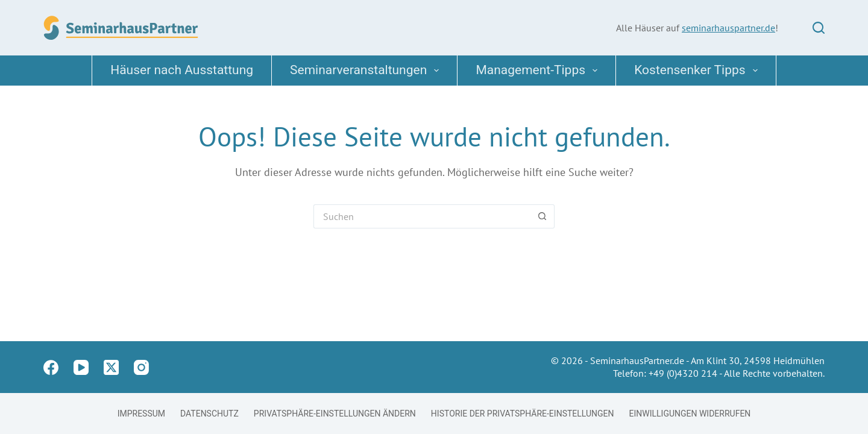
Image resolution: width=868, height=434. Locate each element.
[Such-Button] (542, 216)
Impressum (141, 414)
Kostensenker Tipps (698, 70)
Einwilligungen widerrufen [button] (690, 414)
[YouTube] (81, 367)
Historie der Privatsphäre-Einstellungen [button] (523, 414)
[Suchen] (819, 28)
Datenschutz (209, 414)
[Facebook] (51, 367)
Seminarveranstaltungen (367, 70)
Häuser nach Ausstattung (182, 70)
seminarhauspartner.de (728, 28)
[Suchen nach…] (422, 216)
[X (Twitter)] (111, 367)
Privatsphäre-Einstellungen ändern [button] (335, 414)
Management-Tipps (539, 70)
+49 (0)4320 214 (683, 373)
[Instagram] (141, 367)
